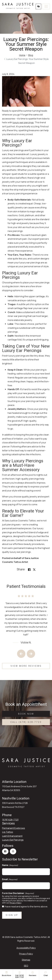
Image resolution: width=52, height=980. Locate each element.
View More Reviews (26, 666)
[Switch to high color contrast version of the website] (38, 6)
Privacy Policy (15, 903)
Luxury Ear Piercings (13, 840)
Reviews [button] (33, 974)
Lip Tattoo (8, 832)
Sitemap (26, 960)
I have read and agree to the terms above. (26, 906)
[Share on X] (34, 570)
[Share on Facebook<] (29, 570)
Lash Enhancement (12, 836)
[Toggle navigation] (46, 6)
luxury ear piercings (23, 122)
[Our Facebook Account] (5, 851)
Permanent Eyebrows (14, 828)
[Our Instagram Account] (13, 851)
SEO (26, 966)
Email (10, 879)
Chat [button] (46, 974)
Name (10, 865)
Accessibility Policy (26, 948)
